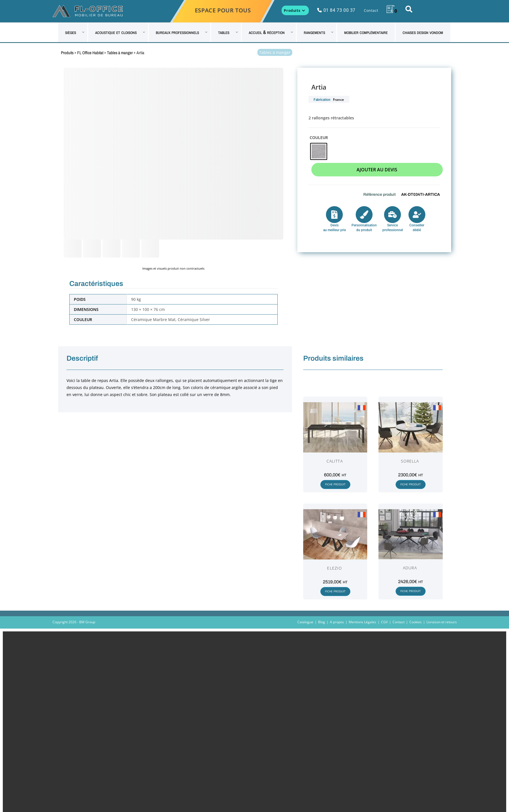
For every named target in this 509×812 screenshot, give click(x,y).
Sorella (410, 461)
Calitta (335, 461)
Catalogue (305, 622)
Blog (322, 622)
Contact (399, 622)
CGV (384, 622)
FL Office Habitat (90, 53)
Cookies (416, 622)
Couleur (319, 137)
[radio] (319, 151)
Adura (410, 568)
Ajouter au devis (377, 170)
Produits (67, 53)
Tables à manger (120, 53)
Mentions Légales (362, 622)
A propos (337, 622)
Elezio (335, 568)
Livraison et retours (442, 622)
